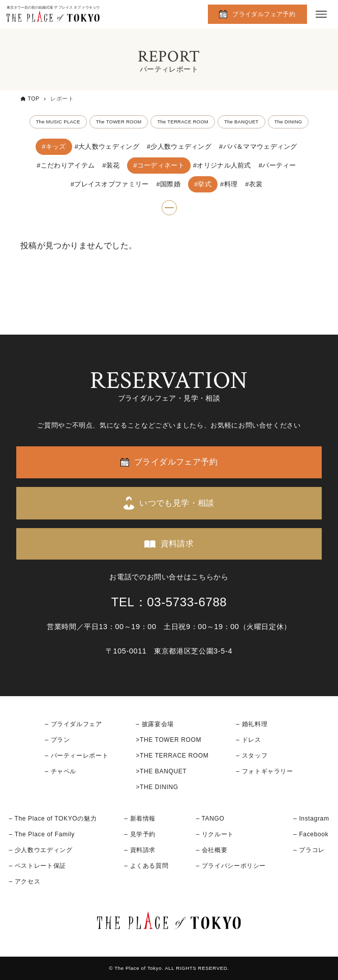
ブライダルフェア (76, 724)
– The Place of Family (42, 834)
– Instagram (311, 819)
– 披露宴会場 (155, 724)
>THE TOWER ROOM (168, 740)
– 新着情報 (140, 819)
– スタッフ (252, 756)
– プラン (57, 740)
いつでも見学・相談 (177, 503)
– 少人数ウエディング (40, 850)
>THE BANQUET (161, 771)
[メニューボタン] (321, 14)
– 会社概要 (211, 850)
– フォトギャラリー (264, 771)
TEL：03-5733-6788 (169, 602)
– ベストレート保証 (37, 866)
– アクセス (24, 881)
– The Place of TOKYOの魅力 (53, 819)
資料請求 (177, 544)
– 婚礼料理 (252, 724)
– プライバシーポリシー (231, 866)
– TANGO (210, 819)
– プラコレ (309, 850)
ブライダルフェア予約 (264, 14)
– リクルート (215, 834)
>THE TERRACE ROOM (172, 756)
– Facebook (311, 834)
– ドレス (248, 740)
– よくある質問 (146, 866)
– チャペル (60, 771)
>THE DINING (157, 787)
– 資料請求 (140, 850)
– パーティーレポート (76, 756)
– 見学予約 (140, 834)
